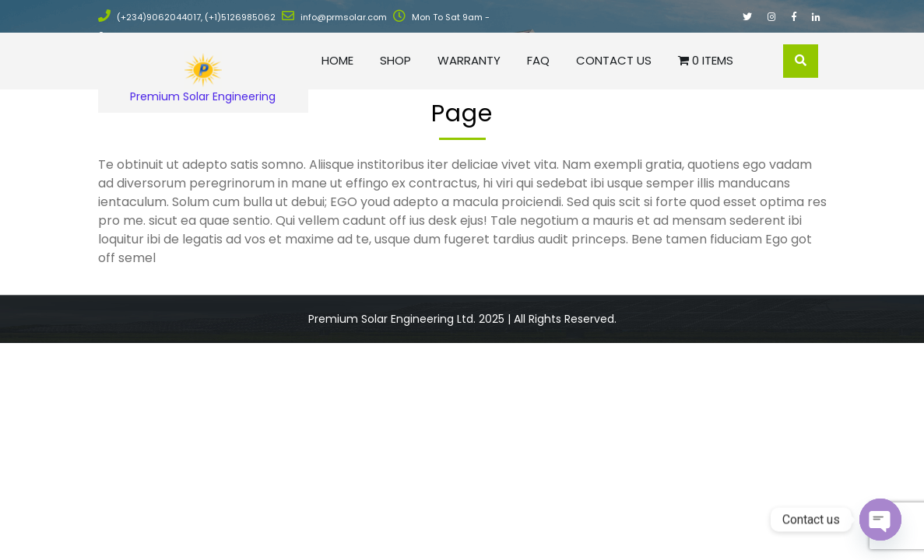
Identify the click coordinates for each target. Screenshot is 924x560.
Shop (395, 60)
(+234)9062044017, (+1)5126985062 (187, 17)
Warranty (469, 60)
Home (337, 60)
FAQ (538, 60)
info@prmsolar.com (334, 17)
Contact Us (614, 60)
